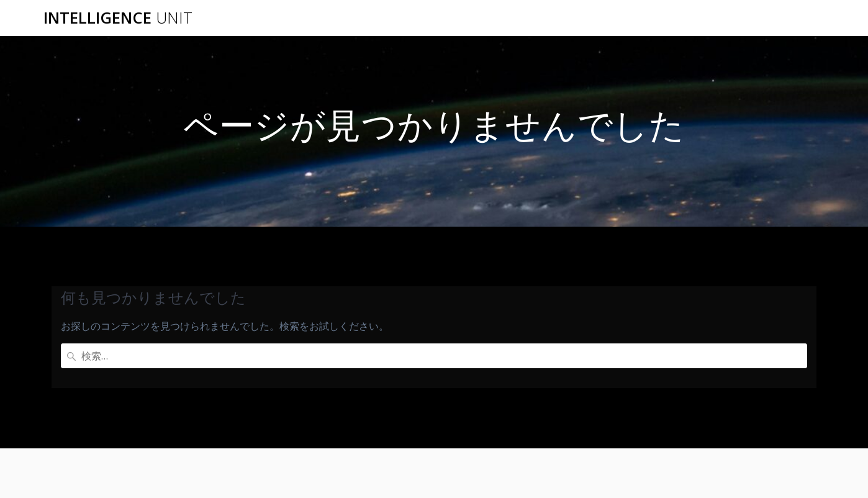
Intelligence (118, 18)
